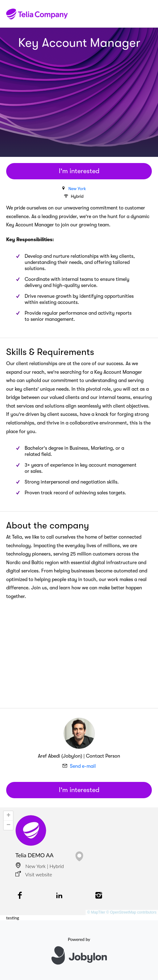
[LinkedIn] (59, 896)
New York (77, 189)
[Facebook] (20, 896)
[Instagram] (99, 896)
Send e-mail (83, 766)
